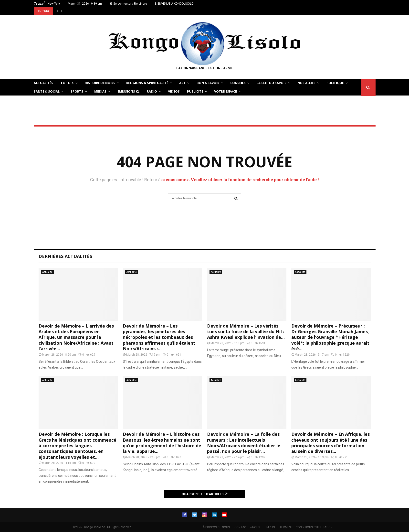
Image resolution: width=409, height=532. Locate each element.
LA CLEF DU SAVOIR (272, 83)
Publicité (195, 91)
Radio (152, 91)
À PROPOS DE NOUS (216, 527)
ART (182, 83)
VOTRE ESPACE (225, 91)
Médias (100, 91)
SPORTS (77, 91)
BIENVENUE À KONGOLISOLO (174, 4)
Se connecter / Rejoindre (128, 4)
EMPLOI (270, 527)
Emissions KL (128, 91)
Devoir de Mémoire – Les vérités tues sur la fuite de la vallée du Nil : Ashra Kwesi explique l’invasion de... (246, 332)
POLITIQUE (335, 83)
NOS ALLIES (306, 83)
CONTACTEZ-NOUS (247, 527)
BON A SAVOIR (208, 83)
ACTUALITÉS (43, 83)
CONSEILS (238, 83)
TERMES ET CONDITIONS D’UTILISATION (306, 527)
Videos (174, 91)
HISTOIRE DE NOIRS (100, 83)
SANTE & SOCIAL (47, 91)
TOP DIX (67, 83)
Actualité (47, 272)
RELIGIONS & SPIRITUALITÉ (147, 83)
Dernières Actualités (65, 256)
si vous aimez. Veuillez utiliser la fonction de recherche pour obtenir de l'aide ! (240, 180)
